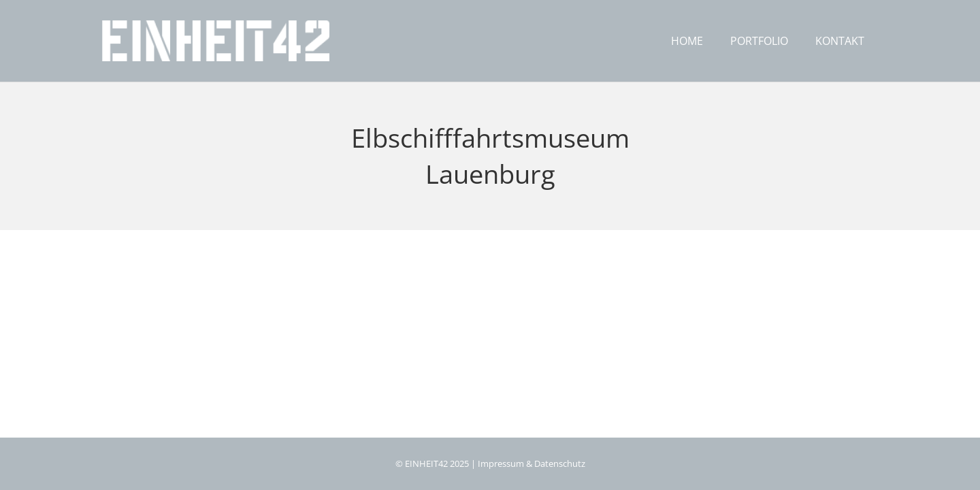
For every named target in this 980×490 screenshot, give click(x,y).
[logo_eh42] (216, 41)
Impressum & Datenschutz (532, 464)
